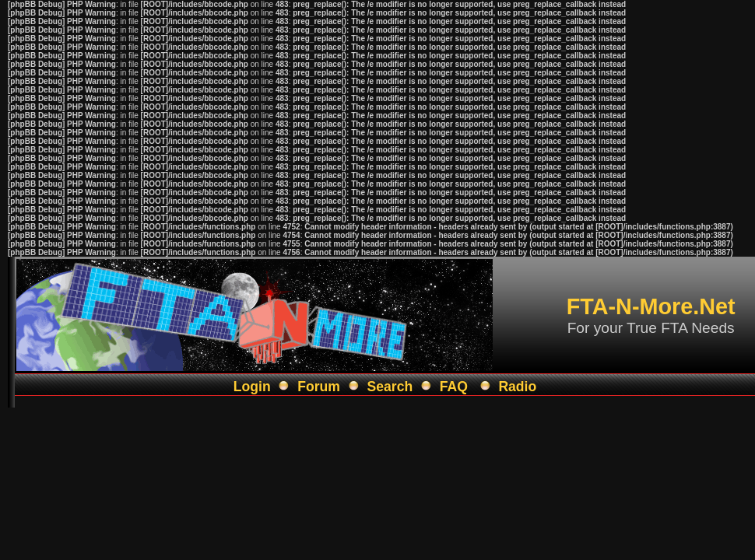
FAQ (454, 387)
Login (252, 387)
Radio (517, 387)
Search (390, 387)
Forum (319, 387)
